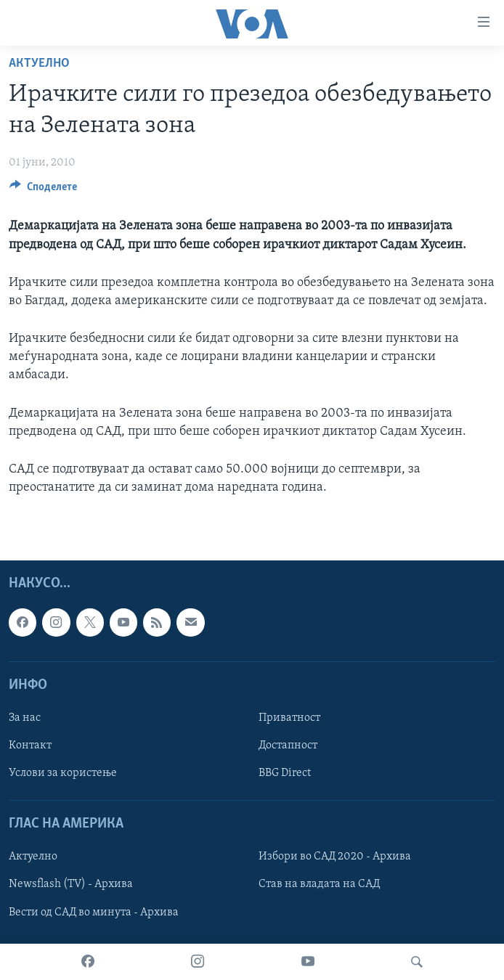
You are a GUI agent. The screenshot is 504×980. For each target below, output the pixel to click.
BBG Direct (285, 773)
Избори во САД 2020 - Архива (335, 857)
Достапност (288, 746)
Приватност (289, 718)
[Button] (43, 190)
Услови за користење (63, 773)
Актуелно (39, 64)
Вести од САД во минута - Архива (94, 912)
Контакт (30, 746)
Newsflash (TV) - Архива (71, 885)
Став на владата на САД (319, 885)
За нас (25, 718)
